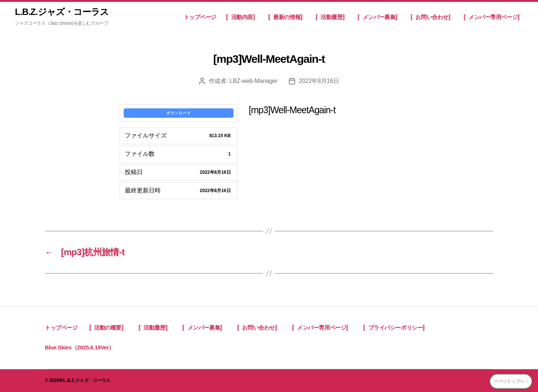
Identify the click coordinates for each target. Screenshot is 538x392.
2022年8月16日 (319, 81)
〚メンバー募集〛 (379, 17)
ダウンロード (179, 113)
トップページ (200, 17)
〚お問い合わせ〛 (432, 17)
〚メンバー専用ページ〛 (493, 17)
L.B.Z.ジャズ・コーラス (62, 12)
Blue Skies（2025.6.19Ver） (80, 347)
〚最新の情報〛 (287, 17)
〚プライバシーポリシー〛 (395, 328)
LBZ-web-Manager (253, 81)
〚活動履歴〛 (332, 17)
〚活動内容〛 (242, 17)
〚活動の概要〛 (108, 328)
